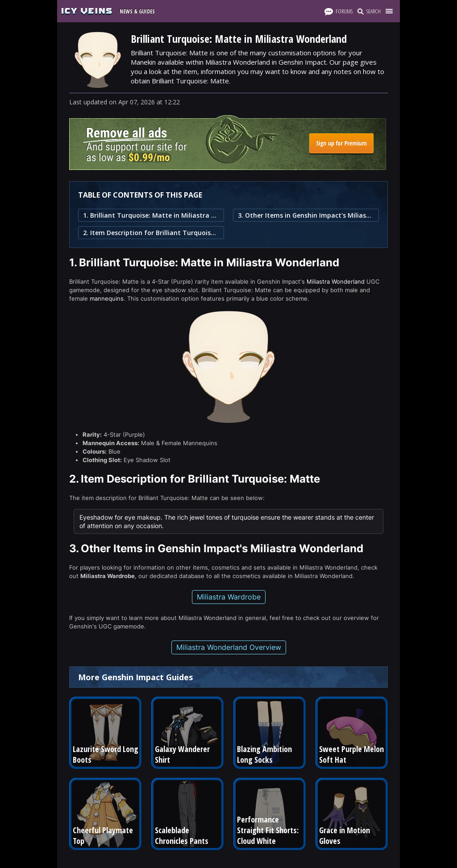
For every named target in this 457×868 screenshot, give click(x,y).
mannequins (107, 298)
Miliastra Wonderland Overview (229, 647)
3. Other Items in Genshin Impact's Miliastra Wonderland (306, 215)
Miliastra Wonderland (336, 281)
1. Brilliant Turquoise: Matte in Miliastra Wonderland (151, 215)
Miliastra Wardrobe (229, 597)
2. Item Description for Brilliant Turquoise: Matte (151, 233)
